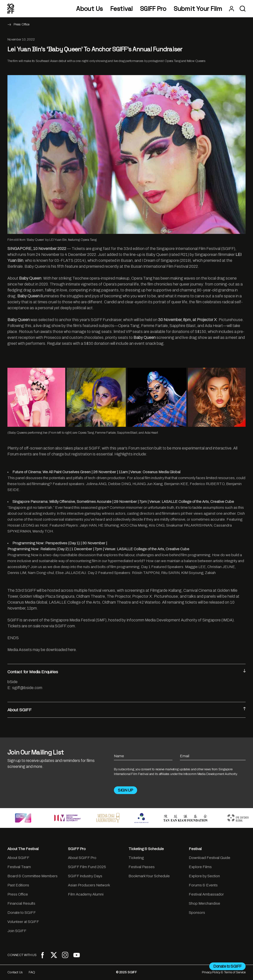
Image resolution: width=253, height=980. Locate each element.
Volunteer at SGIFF (23, 922)
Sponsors (197, 913)
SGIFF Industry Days (85, 876)
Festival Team (19, 867)
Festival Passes (142, 867)
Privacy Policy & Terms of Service (224, 972)
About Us (89, 9)
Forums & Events (203, 885)
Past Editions (18, 885)
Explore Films (200, 867)
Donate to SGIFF (22, 913)
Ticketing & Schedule (146, 849)
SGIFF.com (65, 626)
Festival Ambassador (206, 894)
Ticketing (136, 858)
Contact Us (15, 972)
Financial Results (21, 903)
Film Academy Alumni (86, 894)
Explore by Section (204, 876)
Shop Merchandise (204, 903)
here (72, 650)
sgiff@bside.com (27, 688)
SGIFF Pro (153, 9)
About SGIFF (126, 710)
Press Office (21, 24)
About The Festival (23, 849)
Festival (121, 9)
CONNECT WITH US (22, 955)
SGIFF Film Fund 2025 (87, 867)
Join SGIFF (17, 931)
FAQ (32, 972)
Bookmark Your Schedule (149, 876)
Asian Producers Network (89, 885)
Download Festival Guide (210, 858)
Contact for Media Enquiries (126, 672)
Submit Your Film (198, 9)
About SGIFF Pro (82, 858)
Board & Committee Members (32, 876)
